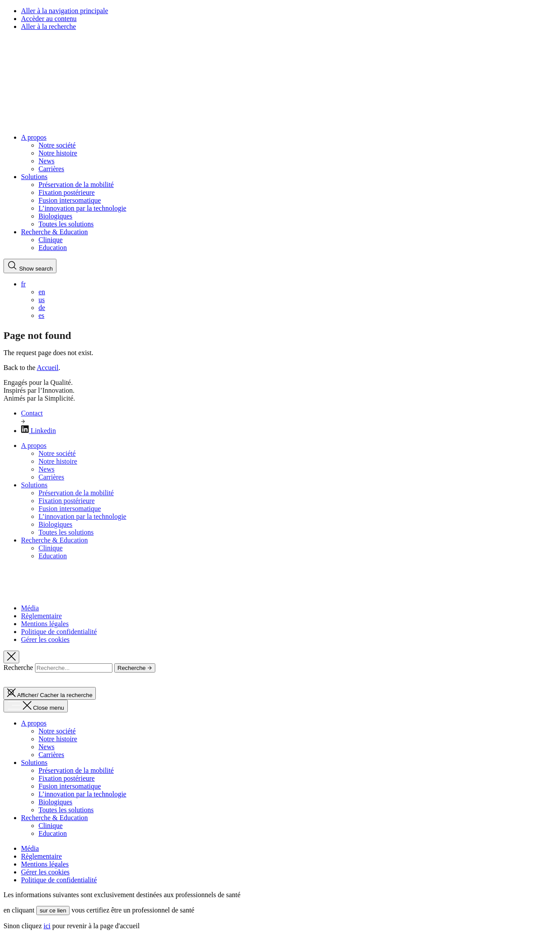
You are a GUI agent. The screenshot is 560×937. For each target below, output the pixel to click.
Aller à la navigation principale (65, 11)
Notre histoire (58, 153)
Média (30, 608)
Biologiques (55, 216)
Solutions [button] (34, 177)
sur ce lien (53, 911)
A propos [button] (34, 137)
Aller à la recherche (49, 26)
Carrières (51, 169)
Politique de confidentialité (59, 632)
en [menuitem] (42, 292)
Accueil (48, 368)
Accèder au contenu (49, 19)
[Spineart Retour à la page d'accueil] (14, 122)
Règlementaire (41, 616)
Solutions (34, 485)
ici (47, 926)
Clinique (51, 240)
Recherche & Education (54, 540)
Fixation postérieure (66, 192)
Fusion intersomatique (70, 200)
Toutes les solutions (66, 224)
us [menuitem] (42, 300)
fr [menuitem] (23, 284)
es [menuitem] (41, 315)
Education (53, 248)
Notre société (57, 145)
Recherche (18, 668)
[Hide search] (11, 657)
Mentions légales (45, 624)
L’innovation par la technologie (82, 208)
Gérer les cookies (45, 639)
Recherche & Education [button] (54, 232)
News (46, 161)
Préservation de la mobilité (76, 185)
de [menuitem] (42, 308)
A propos (34, 446)
